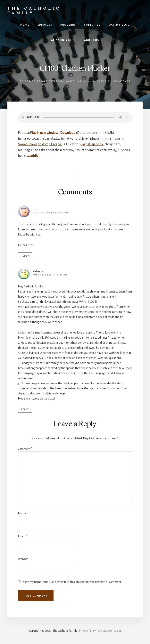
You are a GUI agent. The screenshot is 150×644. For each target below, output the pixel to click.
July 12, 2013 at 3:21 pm (50, 275)
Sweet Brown (28, 144)
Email (22, 536)
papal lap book (92, 144)
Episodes (27, 81)
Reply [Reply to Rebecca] (25, 409)
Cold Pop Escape (49, 144)
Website (23, 559)
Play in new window (44, 133)
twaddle (33, 156)
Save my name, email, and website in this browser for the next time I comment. (72, 582)
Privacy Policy (87, 631)
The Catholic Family (34, 10)
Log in (117, 631)
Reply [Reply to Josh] (25, 256)
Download (68, 133)
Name (23, 513)
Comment (25, 449)
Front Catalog (50, 81)
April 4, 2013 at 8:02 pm (51, 213)
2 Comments (120, 81)
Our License (105, 631)
